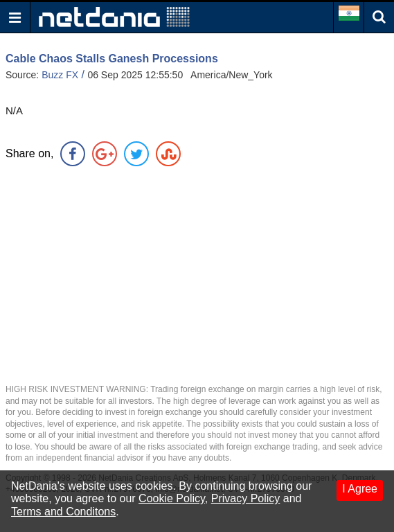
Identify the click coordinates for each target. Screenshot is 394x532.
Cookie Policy (172, 498)
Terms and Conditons (63, 512)
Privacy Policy (246, 498)
